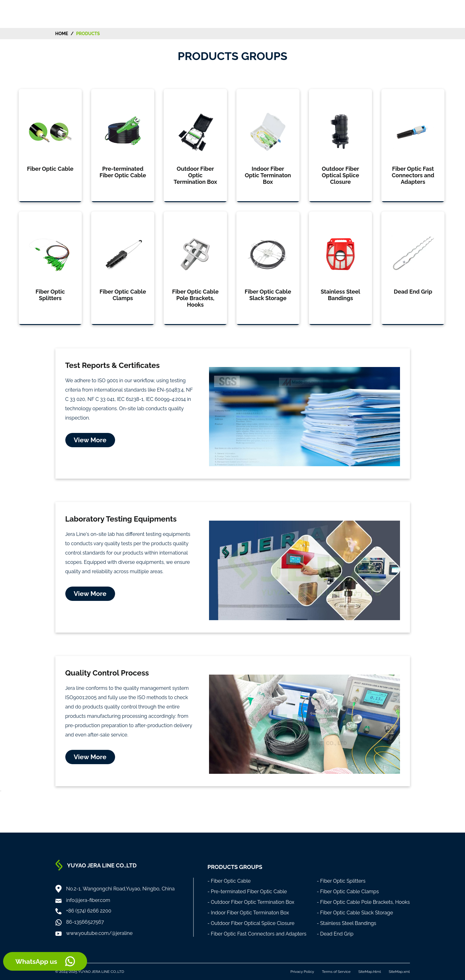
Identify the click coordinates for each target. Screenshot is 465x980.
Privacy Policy (302, 972)
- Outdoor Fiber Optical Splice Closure (251, 923)
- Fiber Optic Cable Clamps (348, 892)
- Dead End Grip (335, 934)
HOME (62, 34)
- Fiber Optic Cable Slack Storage (355, 913)
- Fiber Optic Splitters (341, 881)
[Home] (42, 14)
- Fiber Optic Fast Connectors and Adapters (257, 934)
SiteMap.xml (399, 972)
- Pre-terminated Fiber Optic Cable (247, 892)
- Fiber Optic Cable (229, 881)
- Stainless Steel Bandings (346, 923)
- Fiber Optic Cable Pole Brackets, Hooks (363, 902)
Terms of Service (336, 972)
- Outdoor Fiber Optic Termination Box (251, 902)
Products (88, 34)
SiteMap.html (370, 972)
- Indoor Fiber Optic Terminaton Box (248, 913)
